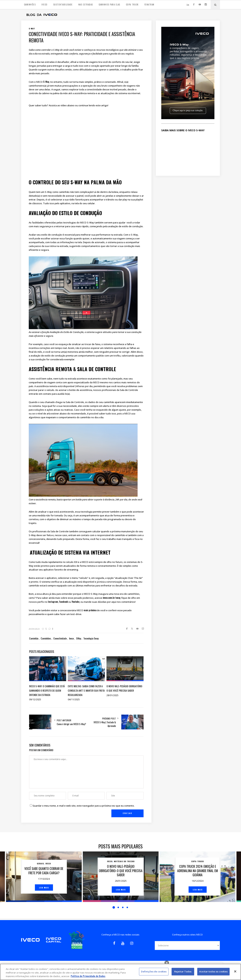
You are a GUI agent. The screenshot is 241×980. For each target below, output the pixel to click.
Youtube (76, 602)
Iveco (48, 863)
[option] (44, 877)
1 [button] (114, 907)
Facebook (63, 602)
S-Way (46, 82)
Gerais (40, 863)
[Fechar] (235, 971)
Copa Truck (198, 861)
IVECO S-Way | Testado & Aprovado (105, 724)
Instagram (53, 602)
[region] (120, 972)
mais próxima (90, 610)
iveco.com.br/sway (111, 598)
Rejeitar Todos (183, 971)
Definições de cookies (154, 971)
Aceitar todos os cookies (213, 971)
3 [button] (123, 907)
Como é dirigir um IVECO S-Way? (71, 724)
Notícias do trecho (124, 861)
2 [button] (118, 907)
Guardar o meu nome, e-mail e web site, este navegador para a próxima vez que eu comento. (84, 806)
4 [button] (127, 907)
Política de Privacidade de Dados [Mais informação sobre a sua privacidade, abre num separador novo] (88, 976)
